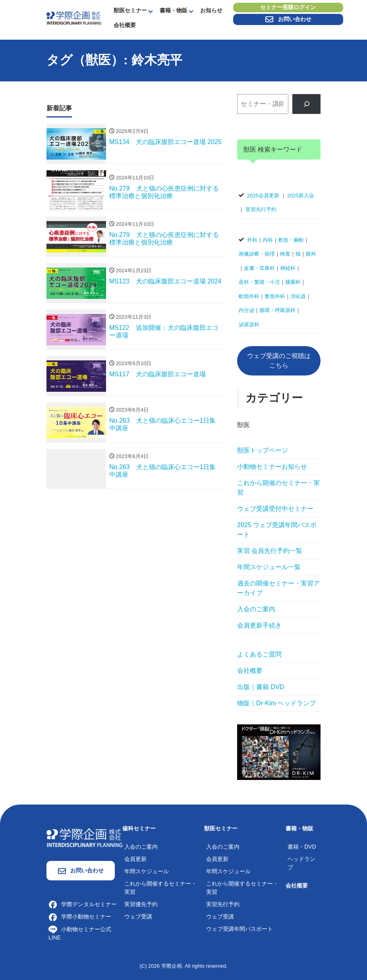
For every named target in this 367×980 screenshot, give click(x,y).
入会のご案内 (256, 609)
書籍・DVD (302, 847)
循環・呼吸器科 (277, 310)
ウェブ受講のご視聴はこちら (279, 361)
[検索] (306, 104)
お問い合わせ (288, 19)
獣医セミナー (130, 10)
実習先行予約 (261, 209)
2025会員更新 (263, 195)
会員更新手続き (259, 625)
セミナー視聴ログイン (288, 8)
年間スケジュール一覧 (269, 567)
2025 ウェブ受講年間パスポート (277, 530)
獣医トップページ (263, 450)
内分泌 (246, 310)
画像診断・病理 (257, 254)
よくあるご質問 (259, 654)
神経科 (288, 268)
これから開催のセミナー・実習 (278, 488)
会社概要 (125, 25)
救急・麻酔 (291, 240)
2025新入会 (301, 195)
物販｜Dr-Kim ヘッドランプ (276, 703)
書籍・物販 (174, 10)
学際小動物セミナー (80, 916)
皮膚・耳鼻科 (259, 268)
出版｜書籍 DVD (261, 687)
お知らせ (211, 10)
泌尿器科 (249, 324)
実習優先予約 (141, 904)
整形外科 (275, 296)
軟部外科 (249, 296)
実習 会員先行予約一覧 (270, 551)
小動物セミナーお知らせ (272, 467)
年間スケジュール (147, 871)
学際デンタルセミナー (83, 904)
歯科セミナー (139, 828)
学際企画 (172, 966)
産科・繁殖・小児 (259, 282)
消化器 (298, 296)
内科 (268, 240)
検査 (285, 254)
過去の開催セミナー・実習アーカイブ (278, 588)
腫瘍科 (293, 282)
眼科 (311, 254)
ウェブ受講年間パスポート (240, 929)
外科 (252, 240)
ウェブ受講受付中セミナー (275, 509)
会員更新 (135, 859)
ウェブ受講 (138, 916)
